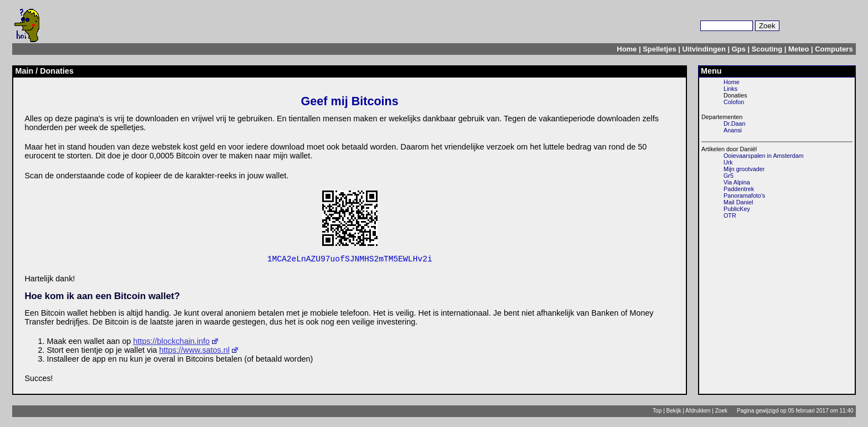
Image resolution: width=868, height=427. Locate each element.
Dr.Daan (735, 124)
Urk (728, 162)
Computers (834, 49)
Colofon (734, 102)
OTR (730, 215)
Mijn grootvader (744, 169)
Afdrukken (698, 413)
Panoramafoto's (744, 196)
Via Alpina (737, 182)
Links (730, 89)
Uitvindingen (704, 49)
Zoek (721, 413)
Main (24, 71)
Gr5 (728, 176)
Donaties (735, 95)
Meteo (799, 49)
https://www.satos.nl (195, 352)
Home (627, 49)
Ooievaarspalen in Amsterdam (764, 156)
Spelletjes (659, 49)
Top (657, 413)
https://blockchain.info (171, 343)
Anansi (733, 130)
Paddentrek (739, 189)
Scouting (767, 49)
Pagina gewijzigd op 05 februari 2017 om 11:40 (795, 413)
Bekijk (674, 413)
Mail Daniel (738, 202)
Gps (739, 49)
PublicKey (737, 209)
